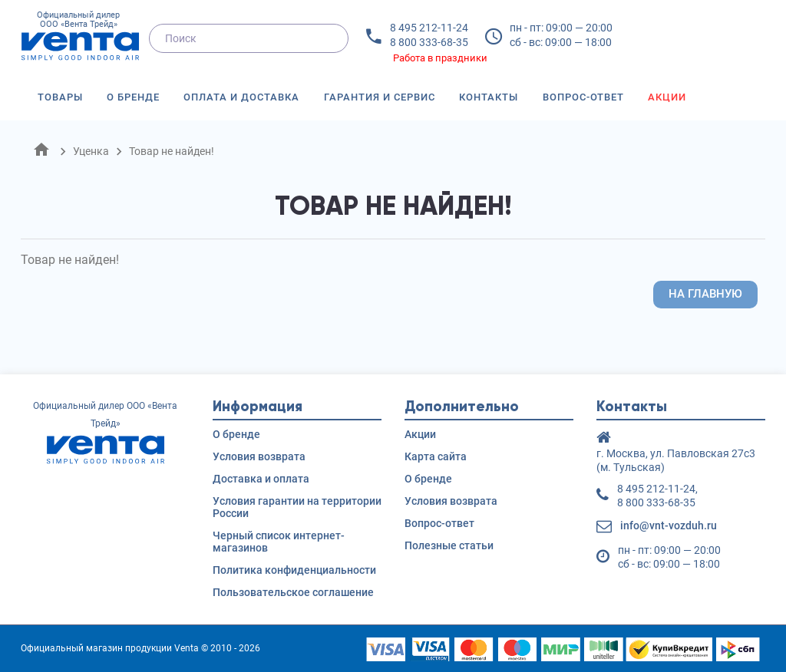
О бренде (133, 97)
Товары (60, 97)
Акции (667, 97)
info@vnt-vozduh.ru (669, 525)
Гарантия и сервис (380, 97)
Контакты (489, 97)
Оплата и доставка (241, 97)
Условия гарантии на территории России (297, 507)
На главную (705, 294)
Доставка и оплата (261, 479)
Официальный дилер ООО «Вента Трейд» (78, 37)
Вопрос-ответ (583, 97)
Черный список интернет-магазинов (279, 542)
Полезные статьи (449, 545)
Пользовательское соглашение (293, 592)
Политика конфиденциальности (294, 570)
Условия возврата (259, 456)
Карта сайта (436, 456)
